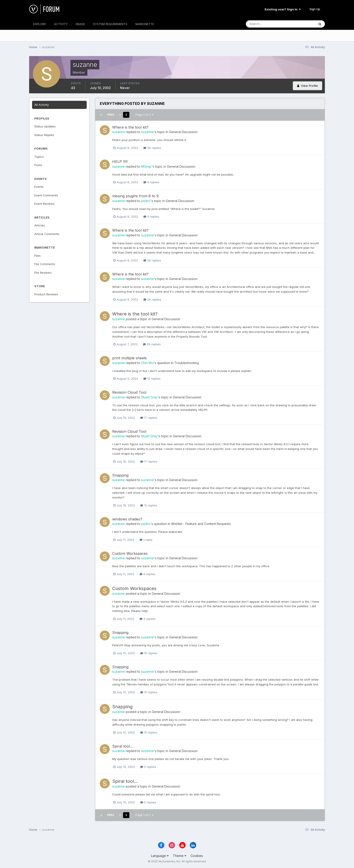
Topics (39, 157)
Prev (111, 115)
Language (160, 856)
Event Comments (46, 195)
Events (39, 187)
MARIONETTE (145, 24)
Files (37, 256)
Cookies (197, 856)
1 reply (146, 540)
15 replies (149, 505)
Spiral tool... (122, 746)
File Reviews (43, 273)
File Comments (45, 264)
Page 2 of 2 (144, 115)
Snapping (120, 475)
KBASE (80, 24)
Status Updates (45, 126)
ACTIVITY (61, 24)
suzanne (119, 132)
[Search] (266, 24)
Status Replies (44, 135)
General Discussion (183, 132)
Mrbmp (146, 166)
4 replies (151, 216)
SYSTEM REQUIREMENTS (110, 24)
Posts (38, 165)
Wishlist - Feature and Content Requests (201, 524)
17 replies (149, 418)
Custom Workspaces (130, 553)
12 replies (152, 379)
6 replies (151, 182)
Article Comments (47, 234)
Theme (180, 856)
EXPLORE (40, 24)
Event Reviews (44, 204)
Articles (40, 225)
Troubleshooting (187, 363)
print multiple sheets (129, 358)
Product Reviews (46, 294)
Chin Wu (147, 363)
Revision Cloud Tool (129, 392)
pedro (146, 201)
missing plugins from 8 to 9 (135, 196)
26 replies (152, 148)
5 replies (148, 767)
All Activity (42, 105)
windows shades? (127, 519)
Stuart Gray (149, 397)
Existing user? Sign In (283, 9)
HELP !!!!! (120, 162)
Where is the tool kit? (130, 127)
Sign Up (315, 9)
